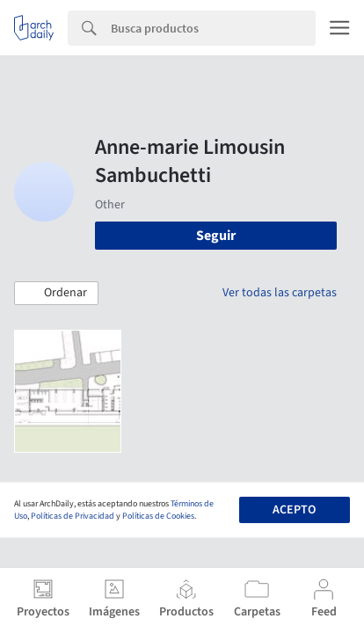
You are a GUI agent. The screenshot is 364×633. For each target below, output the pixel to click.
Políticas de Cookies (158, 516)
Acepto (294, 510)
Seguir (216, 236)
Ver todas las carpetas (280, 293)
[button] (56, 294)
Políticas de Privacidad (73, 516)
